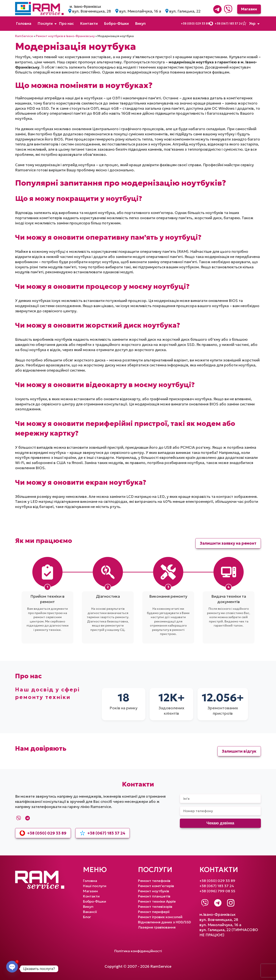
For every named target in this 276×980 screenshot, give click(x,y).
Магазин (248, 9)
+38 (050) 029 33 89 (190, 24)
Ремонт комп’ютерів (157, 886)
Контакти (89, 23)
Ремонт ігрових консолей (161, 917)
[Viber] (227, 9)
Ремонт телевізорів (156, 906)
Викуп (140, 23)
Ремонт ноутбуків (154, 891)
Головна (24, 23)
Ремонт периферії (154, 911)
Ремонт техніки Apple (157, 901)
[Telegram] (216, 9)
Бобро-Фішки (116, 23)
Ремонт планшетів (155, 896)
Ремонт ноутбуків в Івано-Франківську (65, 36)
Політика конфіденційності (138, 951)
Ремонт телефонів (155, 881)
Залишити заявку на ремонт (228, 543)
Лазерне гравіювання (158, 927)
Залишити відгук (239, 751)
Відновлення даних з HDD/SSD (166, 922)
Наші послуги (95, 886)
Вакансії (90, 911)
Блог (87, 917)
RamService (24, 36)
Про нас (66, 23)
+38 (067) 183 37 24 (227, 24)
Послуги (45, 23)
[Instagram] (231, 903)
